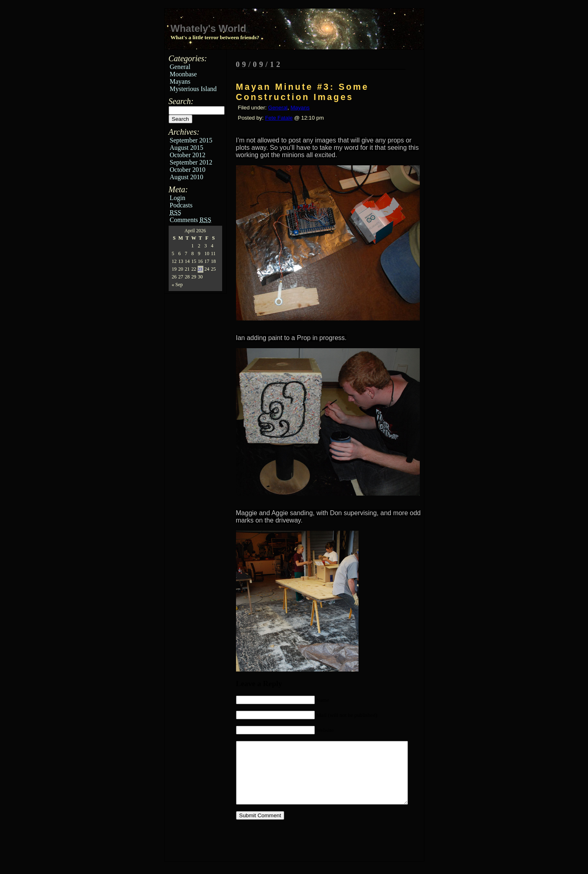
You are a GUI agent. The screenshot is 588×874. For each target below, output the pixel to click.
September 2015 (191, 140)
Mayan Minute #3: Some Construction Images (303, 92)
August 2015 (187, 148)
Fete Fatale (279, 118)
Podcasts (181, 205)
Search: (181, 101)
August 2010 (187, 177)
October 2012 (188, 155)
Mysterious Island (193, 89)
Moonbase (184, 74)
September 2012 (191, 162)
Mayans (180, 81)
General (180, 67)
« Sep (177, 285)
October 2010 (188, 170)
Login (178, 198)
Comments (191, 220)
